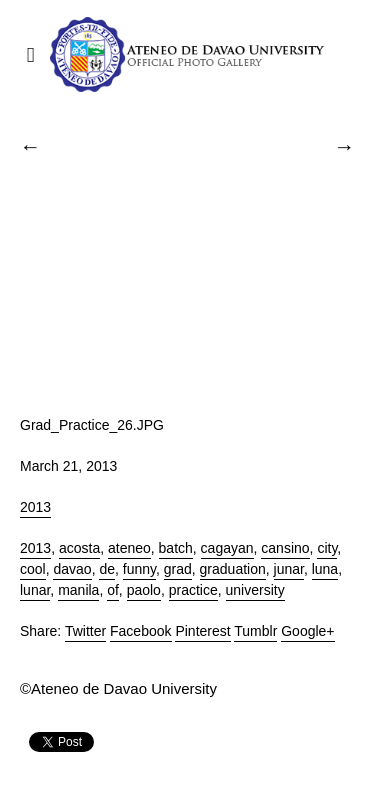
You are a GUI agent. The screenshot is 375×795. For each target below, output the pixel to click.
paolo (144, 590)
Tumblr (255, 631)
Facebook (140, 631)
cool (33, 569)
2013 (35, 507)
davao (72, 569)
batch (176, 548)
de (107, 569)
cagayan (227, 548)
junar (289, 569)
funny (139, 569)
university (255, 590)
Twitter (85, 631)
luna (325, 569)
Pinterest (202, 631)
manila (78, 590)
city (327, 548)
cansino (285, 548)
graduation (233, 569)
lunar (35, 590)
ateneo (129, 548)
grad (178, 569)
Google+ (307, 631)
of (113, 590)
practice (193, 590)
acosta (79, 548)
